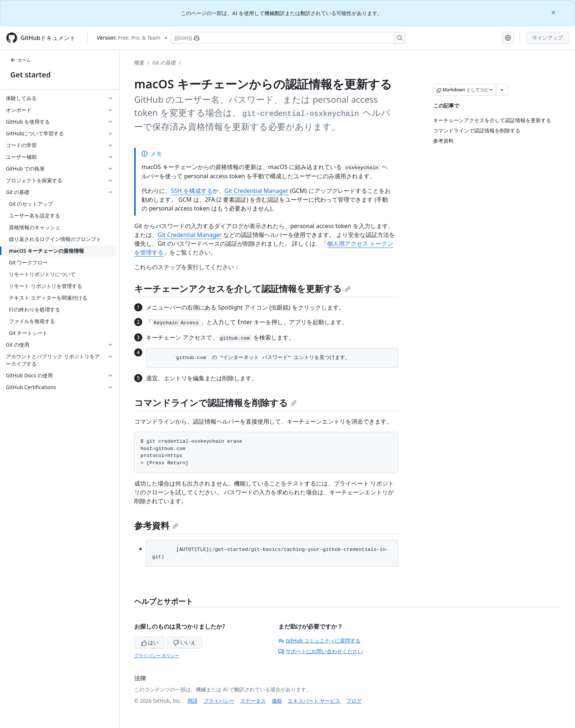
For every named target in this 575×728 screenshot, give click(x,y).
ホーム (21, 60)
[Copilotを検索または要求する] (288, 38)
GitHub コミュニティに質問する (319, 641)
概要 (139, 63)
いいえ (184, 642)
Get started (30, 75)
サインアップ (547, 38)
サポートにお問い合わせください (321, 651)
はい (150, 642)
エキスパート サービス (314, 701)
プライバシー (219, 701)
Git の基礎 (164, 63)
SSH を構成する (192, 191)
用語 (193, 701)
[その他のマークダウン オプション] (502, 90)
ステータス (253, 701)
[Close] (554, 12)
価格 (277, 701)
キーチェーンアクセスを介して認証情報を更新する (242, 288)
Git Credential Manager (257, 191)
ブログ (354, 701)
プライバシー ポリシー (157, 656)
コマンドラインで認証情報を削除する (215, 403)
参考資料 (156, 525)
